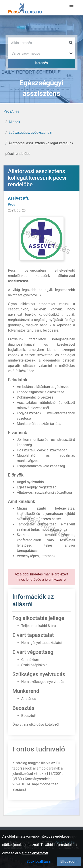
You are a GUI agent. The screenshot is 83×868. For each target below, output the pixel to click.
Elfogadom (69, 862)
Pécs (12, 205)
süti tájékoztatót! (35, 853)
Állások (14, 122)
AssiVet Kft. (19, 198)
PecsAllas (11, 111)
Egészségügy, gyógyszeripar (31, 133)
